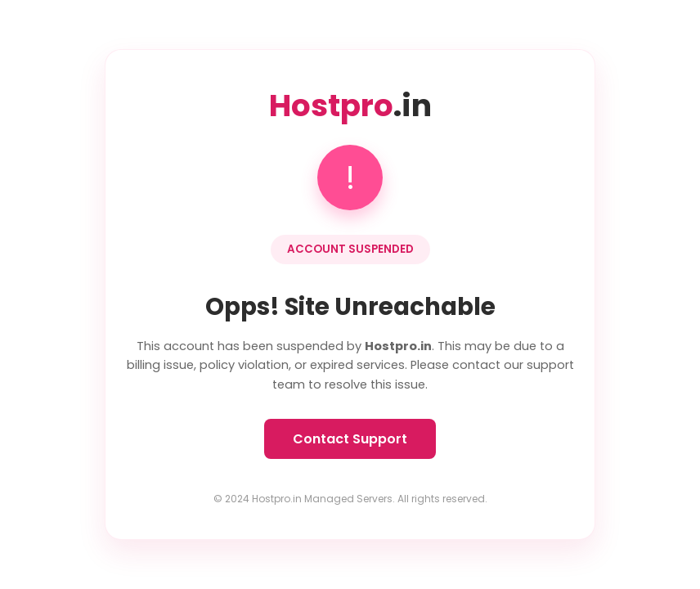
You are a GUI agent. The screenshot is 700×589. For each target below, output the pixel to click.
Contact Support (350, 439)
